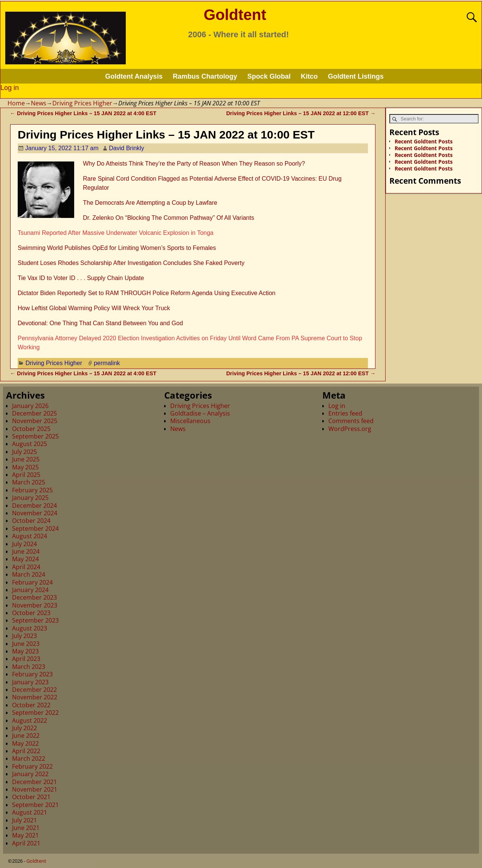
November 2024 (35, 513)
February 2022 (32, 766)
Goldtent (235, 15)
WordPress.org (350, 429)
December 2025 (34, 413)
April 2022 (26, 751)
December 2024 (34, 506)
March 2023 (29, 667)
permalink (107, 363)
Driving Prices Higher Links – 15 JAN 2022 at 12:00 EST (301, 113)
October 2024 (31, 521)
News (39, 103)
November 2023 (35, 605)
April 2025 (26, 475)
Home (16, 103)
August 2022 (30, 720)
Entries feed (345, 413)
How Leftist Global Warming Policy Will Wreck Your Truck (94, 308)
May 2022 (25, 743)
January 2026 (30, 406)
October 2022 (31, 705)
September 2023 (35, 620)
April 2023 (26, 659)
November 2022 (35, 697)
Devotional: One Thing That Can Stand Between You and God (100, 323)
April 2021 (26, 843)
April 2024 (26, 567)
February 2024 (32, 582)
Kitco (309, 76)
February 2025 (32, 490)
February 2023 (32, 674)
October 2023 (31, 613)
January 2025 (30, 498)
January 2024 (30, 590)
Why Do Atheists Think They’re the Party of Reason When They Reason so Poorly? (194, 164)
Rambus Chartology (205, 76)
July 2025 (24, 452)
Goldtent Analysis (134, 76)
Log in (10, 88)
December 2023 (34, 597)
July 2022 (24, 728)
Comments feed (351, 421)
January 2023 (30, 682)
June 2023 (26, 644)
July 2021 (24, 820)
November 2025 (35, 421)
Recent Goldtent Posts (424, 141)
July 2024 (24, 544)
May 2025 (25, 467)
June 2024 (26, 551)
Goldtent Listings (356, 76)
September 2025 (35, 436)
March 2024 (29, 574)
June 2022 (26, 736)
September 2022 (35, 713)
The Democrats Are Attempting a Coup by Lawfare (150, 203)
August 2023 (30, 628)
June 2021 (26, 828)
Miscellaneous (190, 421)
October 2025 (31, 429)
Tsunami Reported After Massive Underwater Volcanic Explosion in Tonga (116, 233)
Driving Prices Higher (82, 103)
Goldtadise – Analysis (200, 413)
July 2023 (24, 636)
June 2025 (26, 459)
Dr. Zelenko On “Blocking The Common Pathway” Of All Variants (169, 218)
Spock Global (269, 76)
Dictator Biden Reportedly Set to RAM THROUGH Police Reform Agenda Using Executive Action (146, 293)
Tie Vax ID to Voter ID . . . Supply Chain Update (81, 278)
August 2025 (30, 444)
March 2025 (29, 482)
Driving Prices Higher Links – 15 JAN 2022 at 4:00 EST (83, 113)
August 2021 (30, 812)
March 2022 (29, 758)
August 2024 (30, 536)
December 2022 (34, 690)
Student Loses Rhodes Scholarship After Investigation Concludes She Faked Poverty (131, 263)
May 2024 (25, 559)
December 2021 (34, 782)
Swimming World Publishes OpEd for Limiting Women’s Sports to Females (117, 248)
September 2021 (35, 805)
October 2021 (31, 797)
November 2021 (35, 789)
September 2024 (35, 528)
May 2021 (25, 835)
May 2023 (25, 651)
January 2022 (30, 774)
